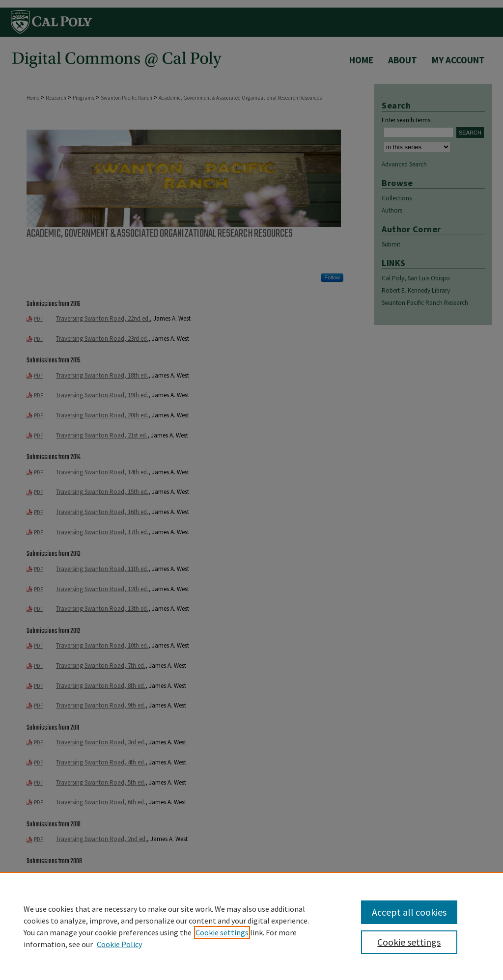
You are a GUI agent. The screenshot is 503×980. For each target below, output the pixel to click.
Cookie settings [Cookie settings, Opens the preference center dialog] (409, 942)
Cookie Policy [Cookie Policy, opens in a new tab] (119, 944)
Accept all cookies (409, 912)
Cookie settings (222, 932)
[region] (251, 926)
